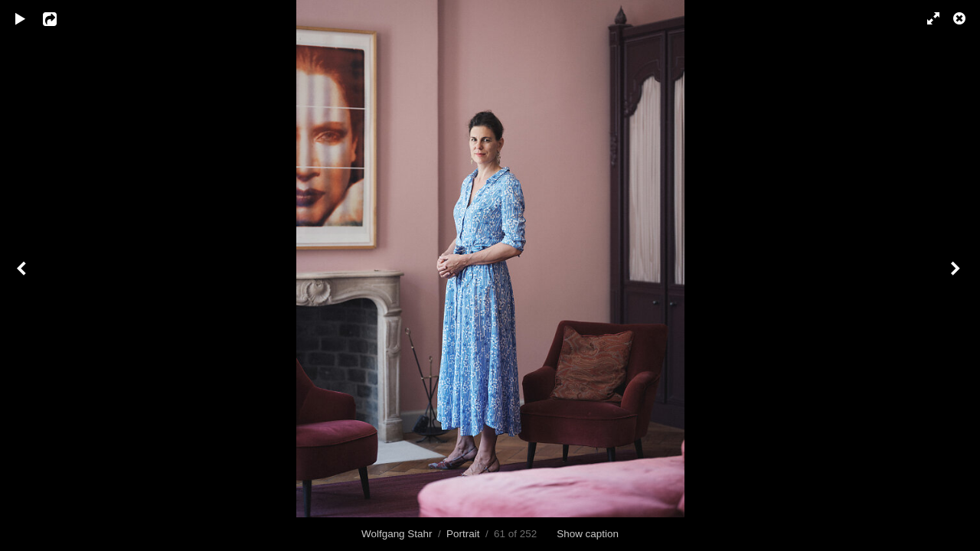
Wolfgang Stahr (397, 534)
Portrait (463, 534)
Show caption (588, 534)
